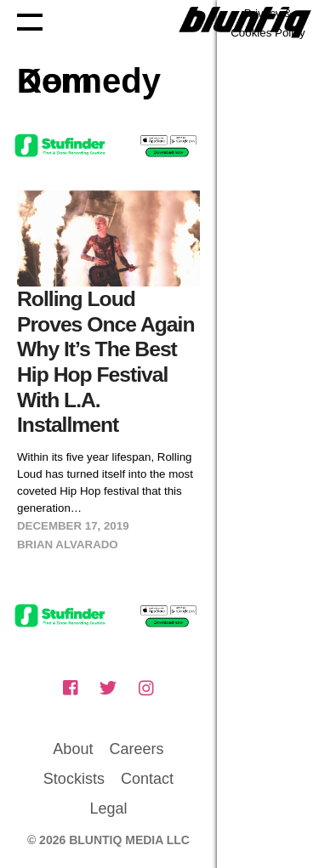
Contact (147, 779)
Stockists (74, 779)
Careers (136, 749)
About (73, 749)
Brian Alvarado (68, 545)
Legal (108, 808)
